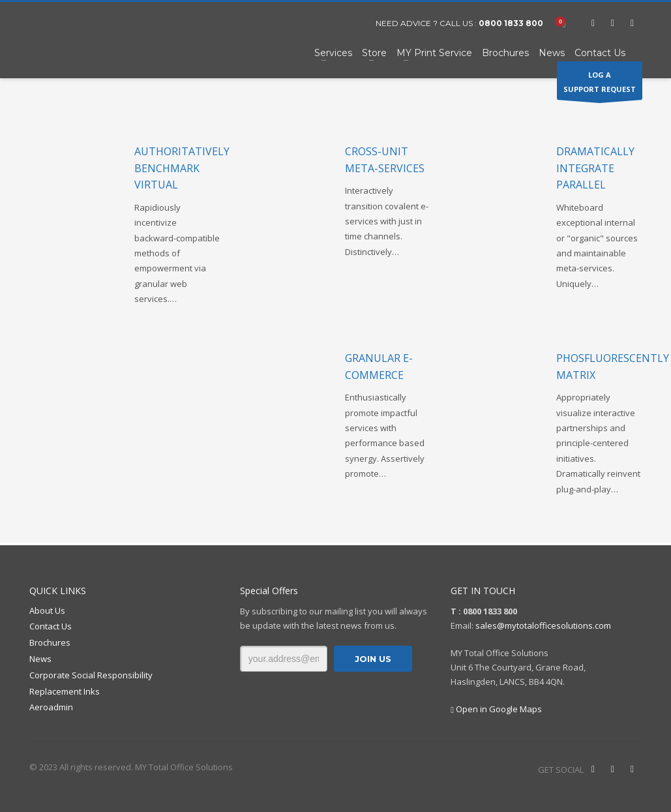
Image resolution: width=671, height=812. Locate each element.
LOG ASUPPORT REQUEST (600, 85)
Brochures (50, 642)
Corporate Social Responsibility (91, 675)
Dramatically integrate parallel (595, 168)
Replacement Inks (65, 691)
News (40, 659)
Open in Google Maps (496, 709)
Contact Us (51, 626)
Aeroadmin (51, 707)
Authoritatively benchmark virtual (182, 168)
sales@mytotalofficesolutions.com (543, 625)
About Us (47, 610)
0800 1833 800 (511, 23)
